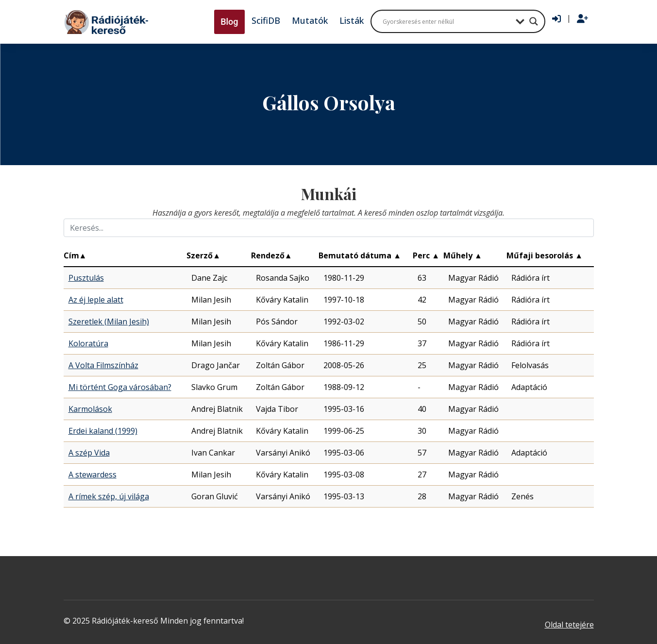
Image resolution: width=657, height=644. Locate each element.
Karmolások (90, 409)
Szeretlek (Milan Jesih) (109, 322)
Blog (229, 22)
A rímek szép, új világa (109, 496)
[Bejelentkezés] (556, 19)
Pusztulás (86, 278)
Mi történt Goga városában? (120, 387)
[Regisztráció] (582, 19)
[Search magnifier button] (534, 21)
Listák (352, 20)
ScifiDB (266, 20)
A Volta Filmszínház (103, 365)
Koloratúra (88, 343)
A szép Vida (89, 453)
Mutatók (310, 20)
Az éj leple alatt (96, 300)
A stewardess (93, 475)
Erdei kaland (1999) (103, 431)
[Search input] (447, 21)
